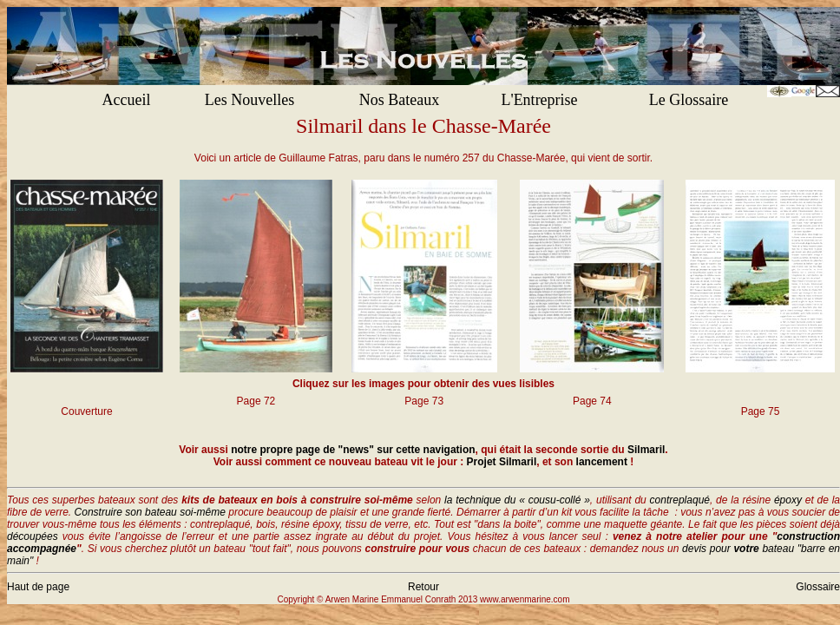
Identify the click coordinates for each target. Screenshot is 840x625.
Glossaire (818, 587)
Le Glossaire (689, 100)
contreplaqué (680, 500)
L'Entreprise (539, 100)
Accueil (127, 100)
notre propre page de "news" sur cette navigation (353, 450)
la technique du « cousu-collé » (517, 500)
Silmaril (646, 450)
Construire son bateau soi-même (150, 512)
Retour (423, 587)
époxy (788, 500)
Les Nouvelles (249, 100)
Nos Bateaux (399, 100)
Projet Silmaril (502, 462)
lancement (602, 462)
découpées (33, 536)
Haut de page (38, 587)
